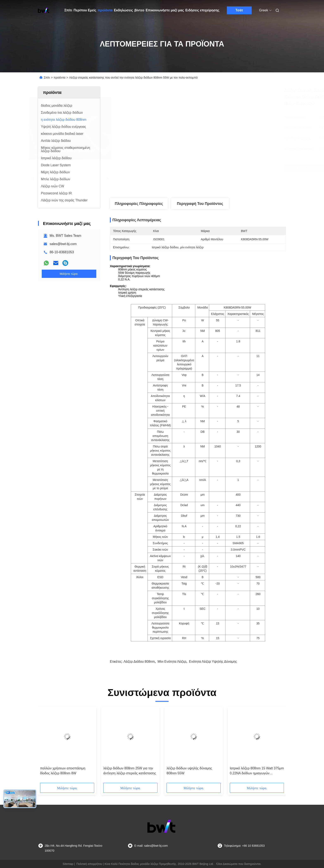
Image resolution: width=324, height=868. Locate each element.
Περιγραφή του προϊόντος (200, 204)
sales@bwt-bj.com (63, 244)
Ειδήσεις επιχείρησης (202, 10)
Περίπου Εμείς (85, 10)
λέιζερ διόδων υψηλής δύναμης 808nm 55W (189, 771)
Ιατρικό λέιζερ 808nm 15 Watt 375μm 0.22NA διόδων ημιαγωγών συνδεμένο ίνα (257, 771)
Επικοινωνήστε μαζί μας (165, 10)
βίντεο (139, 10)
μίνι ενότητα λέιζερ (172, 662)
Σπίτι (68, 10)
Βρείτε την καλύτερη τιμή (220, 168)
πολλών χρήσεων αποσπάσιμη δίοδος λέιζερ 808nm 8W (63, 771)
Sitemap (68, 864)
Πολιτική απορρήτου (89, 864)
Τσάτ (239, 10)
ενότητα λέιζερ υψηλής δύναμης (213, 662)
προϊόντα (105, 10)
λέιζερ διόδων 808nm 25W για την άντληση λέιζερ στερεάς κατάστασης (130, 771)
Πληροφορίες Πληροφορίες (139, 204)
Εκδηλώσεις (123, 10)
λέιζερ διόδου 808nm (139, 662)
